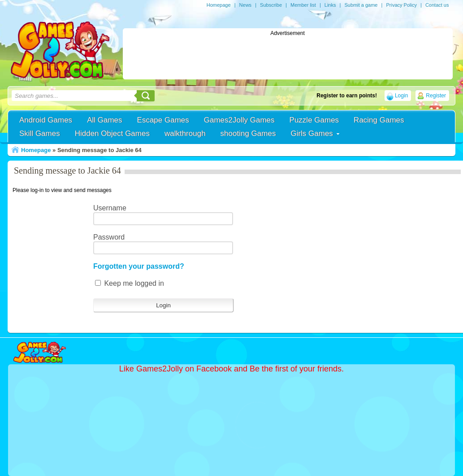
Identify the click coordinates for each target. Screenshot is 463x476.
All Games (104, 120)
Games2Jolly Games (239, 120)
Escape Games (163, 120)
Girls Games (312, 133)
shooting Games (248, 133)
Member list (303, 5)
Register (436, 96)
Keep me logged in (130, 283)
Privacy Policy (401, 5)
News (246, 5)
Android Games (46, 120)
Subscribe (271, 5)
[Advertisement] (288, 57)
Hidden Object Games (112, 133)
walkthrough (185, 133)
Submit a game (361, 5)
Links (330, 5)
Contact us (437, 5)
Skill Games (40, 133)
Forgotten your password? (139, 266)
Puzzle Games (314, 120)
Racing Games (379, 120)
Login (401, 96)
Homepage (219, 5)
